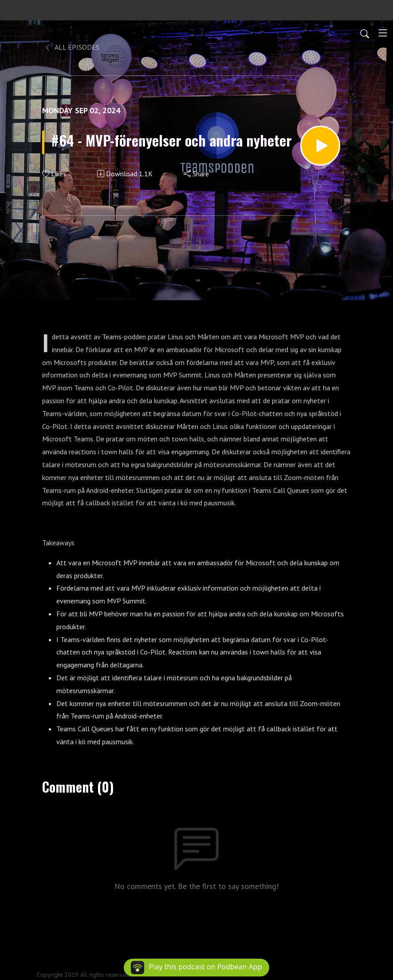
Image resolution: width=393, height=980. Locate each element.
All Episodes (72, 47)
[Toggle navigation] (383, 33)
